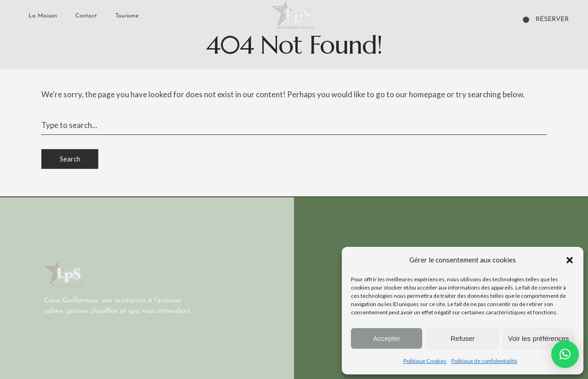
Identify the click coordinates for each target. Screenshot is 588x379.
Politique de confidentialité (484, 361)
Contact (86, 16)
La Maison (43, 16)
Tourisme (127, 16)
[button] (570, 260)
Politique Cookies (425, 361)
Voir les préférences (539, 338)
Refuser (463, 338)
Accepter (387, 338)
